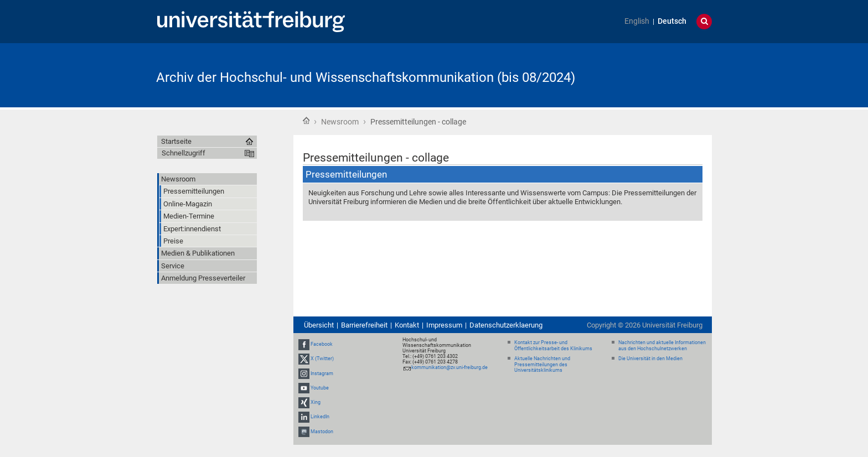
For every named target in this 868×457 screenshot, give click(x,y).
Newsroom (340, 122)
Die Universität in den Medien (650, 359)
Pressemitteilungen (346, 174)
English (637, 21)
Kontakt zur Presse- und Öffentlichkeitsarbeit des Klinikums (553, 346)
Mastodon (322, 432)
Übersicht (319, 325)
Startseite (306, 121)
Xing (316, 402)
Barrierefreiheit (364, 325)
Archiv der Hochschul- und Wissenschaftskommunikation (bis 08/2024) (366, 77)
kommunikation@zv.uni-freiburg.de (449, 367)
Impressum (444, 325)
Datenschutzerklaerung (506, 325)
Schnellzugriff (184, 153)
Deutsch (672, 21)
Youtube (320, 388)
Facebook (322, 344)
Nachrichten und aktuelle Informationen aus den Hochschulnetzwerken (662, 346)
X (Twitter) (322, 359)
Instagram (322, 373)
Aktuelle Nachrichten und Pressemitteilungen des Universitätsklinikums (542, 365)
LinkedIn (320, 417)
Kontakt (407, 325)
